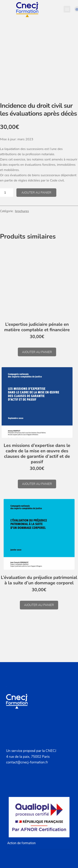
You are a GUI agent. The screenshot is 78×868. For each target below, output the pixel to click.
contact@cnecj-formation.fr (27, 762)
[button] (67, 9)
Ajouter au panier (36, 193)
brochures (22, 211)
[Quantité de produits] (7, 193)
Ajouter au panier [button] (37, 352)
